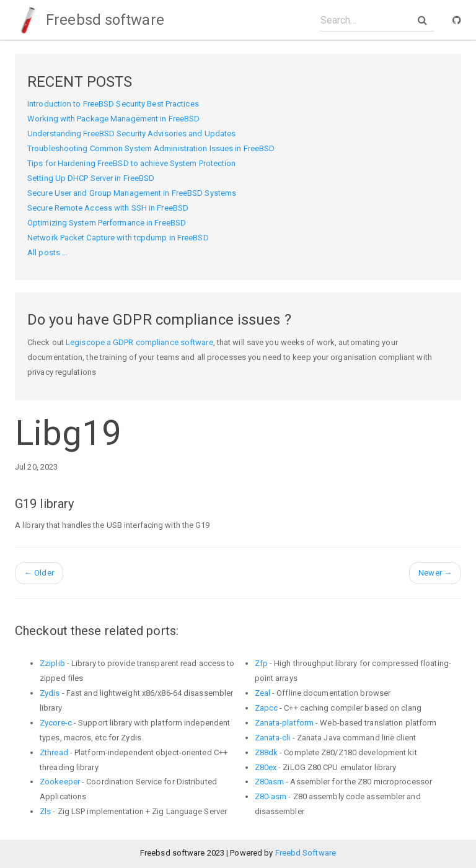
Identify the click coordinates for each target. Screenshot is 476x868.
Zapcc (267, 708)
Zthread (54, 752)
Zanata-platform (284, 723)
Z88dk (267, 752)
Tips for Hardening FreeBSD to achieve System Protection (132, 163)
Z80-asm (271, 796)
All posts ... (47, 252)
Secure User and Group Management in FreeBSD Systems (132, 193)
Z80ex (266, 767)
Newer (435, 573)
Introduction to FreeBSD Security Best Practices (113, 104)
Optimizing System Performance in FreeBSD (107, 223)
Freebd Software (306, 853)
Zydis (50, 693)
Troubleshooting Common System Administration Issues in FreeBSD (151, 148)
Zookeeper (60, 782)
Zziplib (52, 663)
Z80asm (270, 782)
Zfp (261, 663)
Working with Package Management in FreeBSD (113, 119)
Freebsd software (90, 20)
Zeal (262, 693)
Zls (45, 811)
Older (39, 573)
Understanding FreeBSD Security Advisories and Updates (131, 134)
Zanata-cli (273, 738)
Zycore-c (56, 723)
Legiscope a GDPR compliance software (139, 342)
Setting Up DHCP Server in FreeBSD (91, 178)
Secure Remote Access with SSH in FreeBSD (108, 208)
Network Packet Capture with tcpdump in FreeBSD (118, 238)
